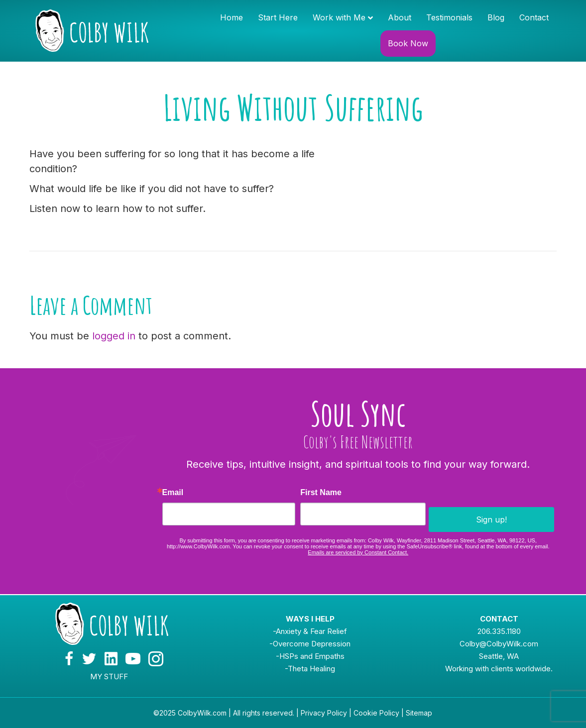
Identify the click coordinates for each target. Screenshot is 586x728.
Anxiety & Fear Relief (311, 631)
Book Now (408, 43)
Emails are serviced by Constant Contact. (358, 552)
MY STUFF (109, 676)
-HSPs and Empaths (310, 656)
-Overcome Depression (310, 644)
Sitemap (419, 713)
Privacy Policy (324, 713)
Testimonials (449, 17)
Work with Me (339, 17)
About (400, 17)
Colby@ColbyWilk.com (499, 644)
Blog (496, 17)
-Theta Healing (310, 669)
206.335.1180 (499, 631)
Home (232, 17)
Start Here (278, 17)
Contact (534, 17)
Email (173, 493)
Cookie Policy (376, 713)
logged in (114, 336)
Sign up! (491, 520)
